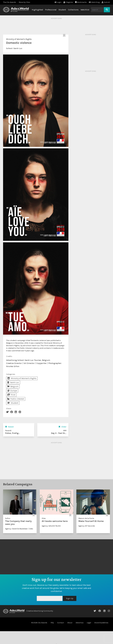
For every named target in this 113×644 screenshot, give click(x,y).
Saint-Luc (18, 48)
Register (68, 2)
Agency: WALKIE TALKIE (51, 526)
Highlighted (37, 10)
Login (58, 2)
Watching (94, 2)
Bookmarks (81, 2)
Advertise (80, 623)
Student (62, 10)
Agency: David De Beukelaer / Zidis (19, 529)
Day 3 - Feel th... (59, 433)
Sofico (8, 518)
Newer (9, 427)
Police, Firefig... (12, 433)
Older (62, 427)
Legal (89, 623)
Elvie (44, 518)
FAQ (52, 623)
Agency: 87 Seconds (87, 526)
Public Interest (16, 399)
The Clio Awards (10, 2)
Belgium (13, 387)
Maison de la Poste (86, 518)
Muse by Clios (24, 2)
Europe (12, 391)
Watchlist (85, 10)
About (70, 623)
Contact (61, 623)
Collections (73, 10)
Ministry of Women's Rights (19, 39)
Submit (106, 2)
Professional (51, 10)
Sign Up (70, 598)
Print (11, 395)
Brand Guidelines (101, 623)
